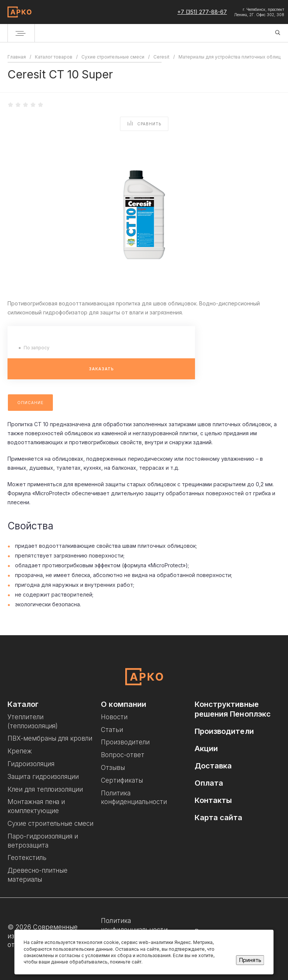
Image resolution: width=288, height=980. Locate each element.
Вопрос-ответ (123, 755)
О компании (124, 704)
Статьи (112, 730)
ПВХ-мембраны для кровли (50, 738)
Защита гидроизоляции (43, 777)
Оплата (209, 783)
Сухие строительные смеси (50, 824)
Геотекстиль (27, 858)
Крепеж (20, 751)
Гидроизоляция (31, 764)
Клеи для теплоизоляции (45, 789)
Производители (125, 742)
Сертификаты (122, 780)
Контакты (213, 800)
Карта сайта (219, 818)
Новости (114, 717)
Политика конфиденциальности (134, 925)
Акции (206, 749)
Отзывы (113, 768)
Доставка (213, 766)
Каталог (23, 704)
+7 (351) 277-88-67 (202, 12)
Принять (250, 960)
